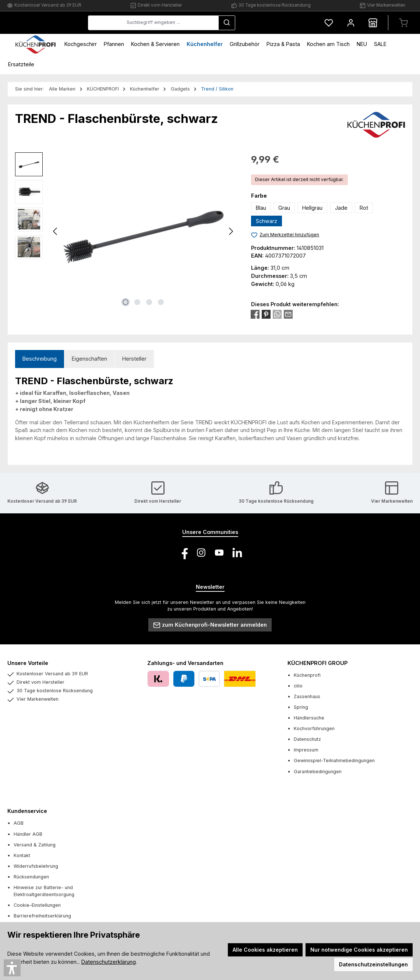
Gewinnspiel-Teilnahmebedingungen (334, 760)
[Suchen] (282, 23)
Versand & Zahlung (35, 845)
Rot (364, 208)
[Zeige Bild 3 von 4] (149, 302)
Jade (341, 208)
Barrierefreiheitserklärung (42, 916)
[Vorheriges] (56, 231)
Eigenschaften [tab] (89, 359)
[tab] (40, 359)
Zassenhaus (307, 696)
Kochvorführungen (314, 728)
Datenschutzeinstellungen (373, 964)
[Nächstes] (231, 231)
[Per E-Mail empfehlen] (288, 314)
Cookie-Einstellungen (37, 905)
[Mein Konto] (351, 23)
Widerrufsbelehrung (36, 866)
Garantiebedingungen (318, 772)
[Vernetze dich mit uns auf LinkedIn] (237, 553)
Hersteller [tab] (134, 359)
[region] (126, 231)
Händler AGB (28, 834)
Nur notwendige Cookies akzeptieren (359, 950)
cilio (298, 686)
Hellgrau (312, 208)
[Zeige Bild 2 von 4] (137, 302)
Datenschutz (307, 739)
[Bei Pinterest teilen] (266, 314)
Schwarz (267, 221)
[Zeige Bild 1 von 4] (126, 302)
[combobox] (209, 23)
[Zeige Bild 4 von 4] (161, 302)
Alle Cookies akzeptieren (265, 950)
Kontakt (22, 855)
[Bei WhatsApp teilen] (277, 314)
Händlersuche (309, 718)
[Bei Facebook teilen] (255, 314)
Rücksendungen (31, 877)
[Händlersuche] (373, 23)
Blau (261, 208)
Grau (284, 208)
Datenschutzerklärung (109, 962)
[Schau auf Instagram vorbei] (201, 553)
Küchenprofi (307, 675)
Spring (301, 707)
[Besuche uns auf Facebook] (183, 553)
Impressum (306, 750)
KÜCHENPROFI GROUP (317, 663)
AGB (19, 823)
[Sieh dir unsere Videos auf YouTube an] (219, 553)
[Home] (36, 44)
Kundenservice (27, 811)
